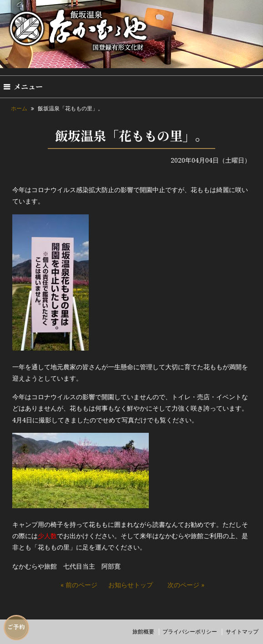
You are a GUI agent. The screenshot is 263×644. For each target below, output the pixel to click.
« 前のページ (79, 585)
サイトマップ (242, 632)
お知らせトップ (131, 585)
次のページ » (186, 585)
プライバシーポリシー (190, 632)
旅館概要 (143, 632)
